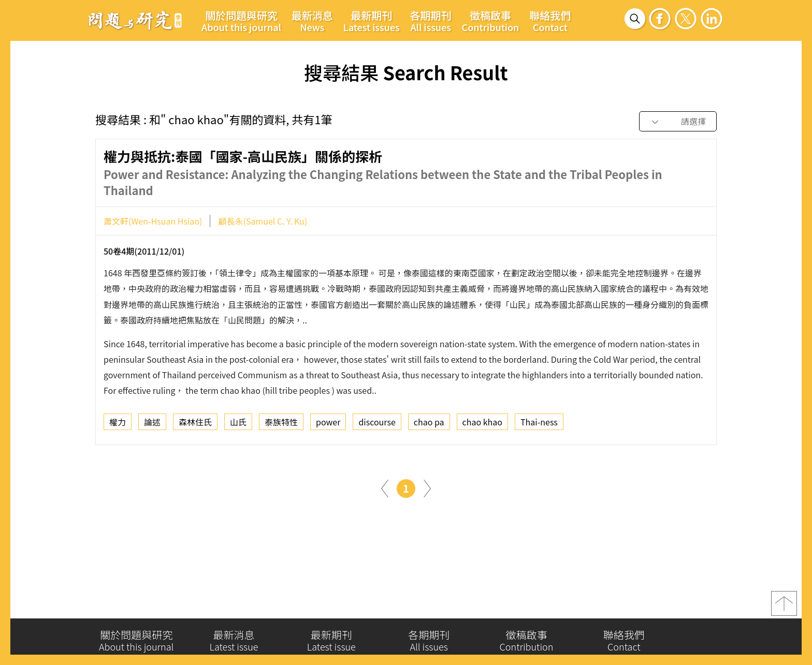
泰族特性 (281, 424)
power (328, 424)
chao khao (482, 424)
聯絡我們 (550, 21)
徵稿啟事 (491, 21)
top (784, 607)
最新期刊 (372, 21)
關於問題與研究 (241, 21)
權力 (118, 424)
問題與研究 (135, 20)
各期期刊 (431, 21)
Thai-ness (539, 424)
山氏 (238, 424)
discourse (377, 424)
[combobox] (678, 122)
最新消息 (312, 21)
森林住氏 (195, 424)
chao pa (429, 424)
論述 (152, 424)
